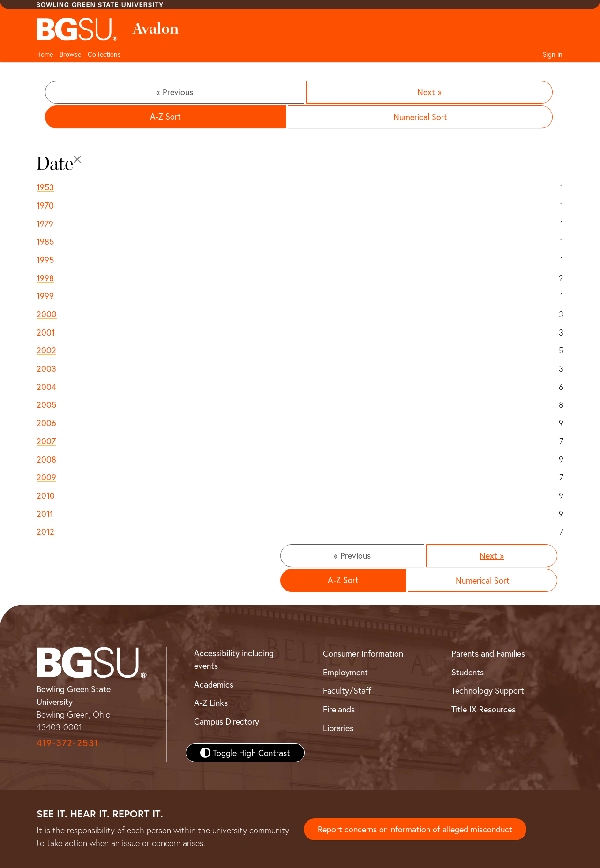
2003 (46, 368)
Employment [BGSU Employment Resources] (345, 672)
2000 (47, 314)
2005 (46, 404)
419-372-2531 (67, 743)
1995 (45, 260)
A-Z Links (211, 703)
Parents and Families (488, 653)
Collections (104, 54)
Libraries (338, 728)
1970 (45, 205)
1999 (45, 296)
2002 (46, 350)
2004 (46, 387)
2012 (45, 531)
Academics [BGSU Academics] (214, 684)
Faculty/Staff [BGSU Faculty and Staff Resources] (347, 690)
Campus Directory (227, 721)
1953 (45, 187)
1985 (45, 241)
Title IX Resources (484, 709)
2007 (46, 441)
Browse (70, 54)
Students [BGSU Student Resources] (468, 672)
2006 (46, 423)
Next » (429, 92)
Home (45, 54)
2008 (46, 459)
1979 (45, 224)
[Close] (77, 159)
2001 (46, 332)
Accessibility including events (234, 659)
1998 (45, 278)
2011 (45, 514)
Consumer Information (363, 653)
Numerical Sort (420, 117)
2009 (46, 477)
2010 (46, 495)
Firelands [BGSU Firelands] (339, 709)
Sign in (553, 54)
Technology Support (488, 690)
